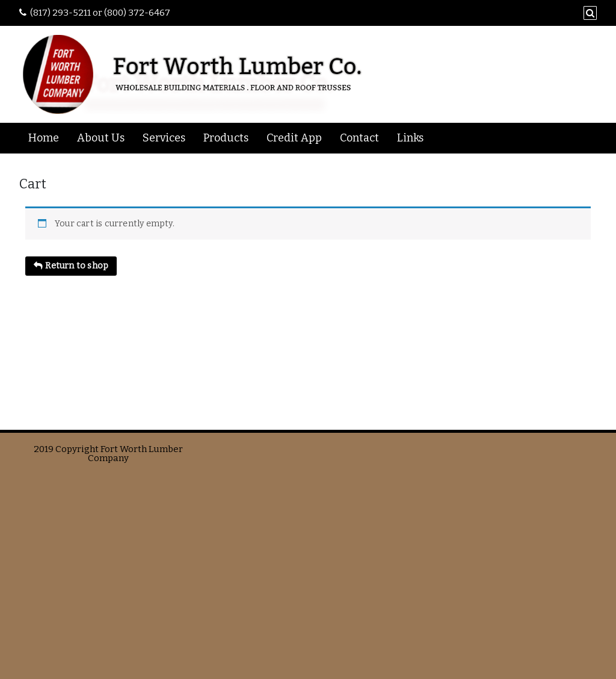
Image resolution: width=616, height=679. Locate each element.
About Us (101, 138)
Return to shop (76, 266)
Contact (359, 138)
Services (164, 138)
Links (410, 138)
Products (226, 138)
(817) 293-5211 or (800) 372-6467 (100, 13)
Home (44, 138)
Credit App (294, 138)
